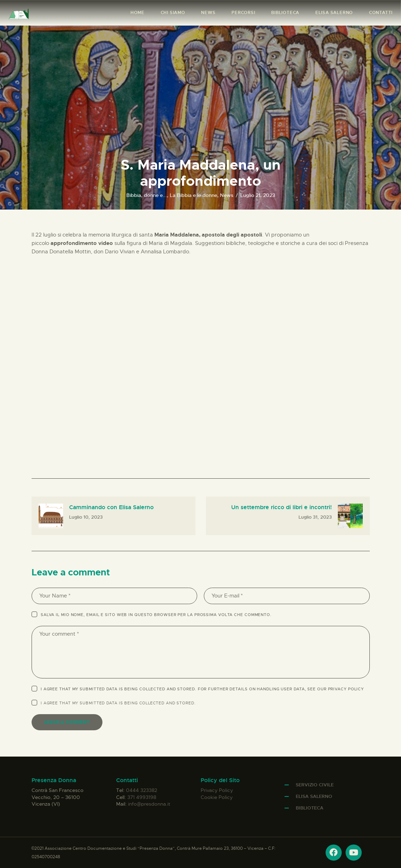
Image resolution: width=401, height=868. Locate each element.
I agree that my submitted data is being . (118, 703)
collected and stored (167, 703)
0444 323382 (142, 790)
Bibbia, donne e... (147, 195)
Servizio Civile (315, 785)
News (227, 195)
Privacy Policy (346, 689)
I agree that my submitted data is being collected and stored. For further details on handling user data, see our (202, 689)
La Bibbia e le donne (193, 195)
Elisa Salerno (314, 796)
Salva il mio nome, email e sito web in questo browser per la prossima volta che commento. (156, 615)
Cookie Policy (217, 797)
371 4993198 (142, 797)
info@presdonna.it (149, 804)
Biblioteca (310, 808)
